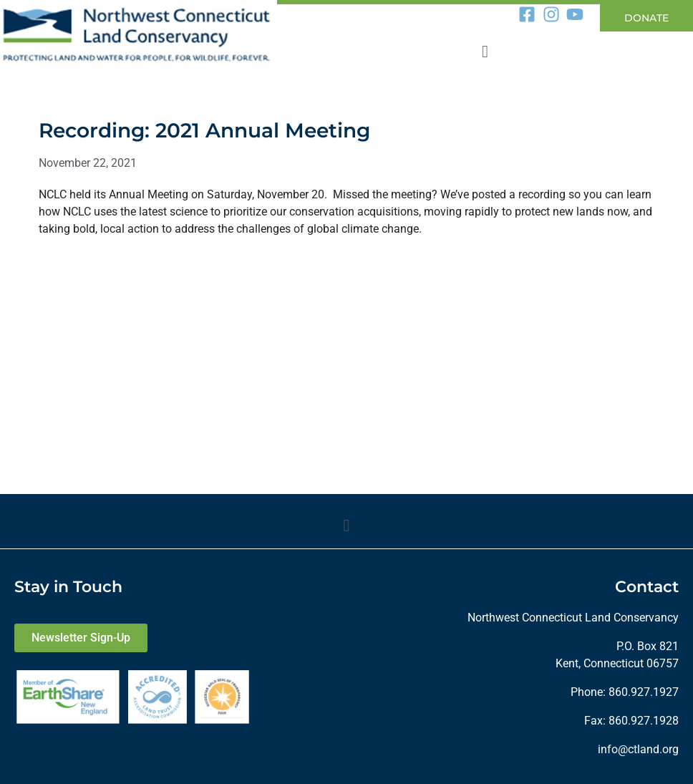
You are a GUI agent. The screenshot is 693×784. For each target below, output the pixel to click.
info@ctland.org (638, 749)
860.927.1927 (644, 692)
